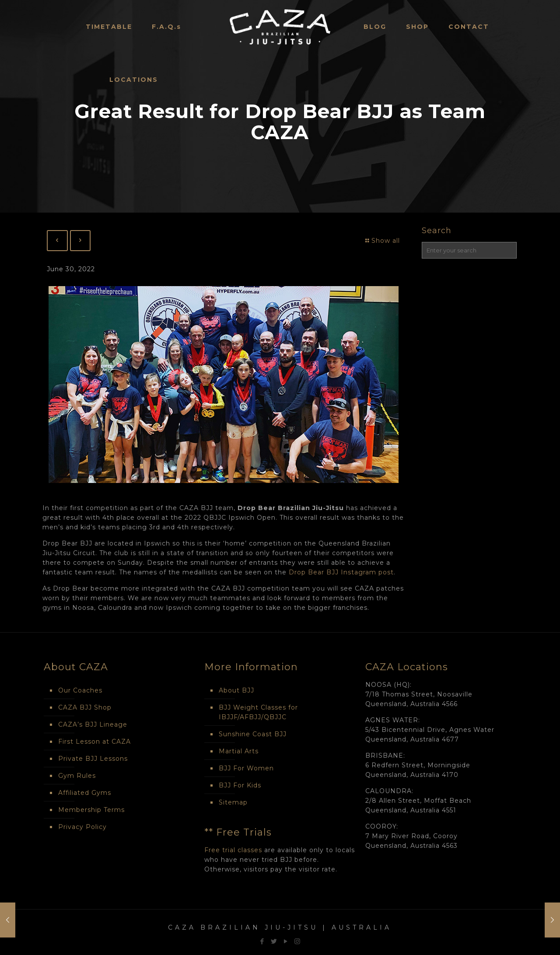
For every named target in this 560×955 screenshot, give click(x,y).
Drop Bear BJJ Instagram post (341, 572)
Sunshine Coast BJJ (253, 734)
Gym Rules (77, 776)
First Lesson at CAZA (94, 742)
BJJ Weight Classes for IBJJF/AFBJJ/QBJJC (258, 712)
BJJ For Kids (240, 785)
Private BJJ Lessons (93, 759)
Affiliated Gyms (85, 793)
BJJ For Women (246, 768)
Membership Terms (91, 810)
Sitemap (233, 802)
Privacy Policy (82, 827)
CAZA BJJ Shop (85, 707)
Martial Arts (239, 751)
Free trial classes (233, 850)
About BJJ (236, 690)
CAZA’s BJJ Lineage (93, 724)
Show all (382, 241)
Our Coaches (80, 690)
